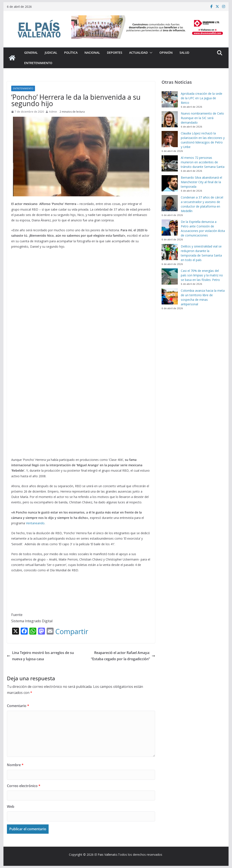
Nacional (92, 53)
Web (11, 807)
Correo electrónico (24, 786)
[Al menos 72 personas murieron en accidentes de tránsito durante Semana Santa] (170, 163)
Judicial (51, 53)
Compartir (72, 632)
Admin (53, 112)
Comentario (18, 706)
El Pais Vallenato (106, 855)
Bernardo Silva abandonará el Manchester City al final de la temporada (201, 182)
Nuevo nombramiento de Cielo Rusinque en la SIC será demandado (202, 118)
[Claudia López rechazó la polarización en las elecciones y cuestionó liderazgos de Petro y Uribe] (170, 139)
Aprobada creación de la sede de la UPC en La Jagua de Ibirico (202, 98)
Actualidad (138, 53)
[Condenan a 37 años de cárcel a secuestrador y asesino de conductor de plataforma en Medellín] (170, 203)
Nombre (15, 765)
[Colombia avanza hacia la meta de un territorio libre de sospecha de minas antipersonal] (170, 296)
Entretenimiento (38, 63)
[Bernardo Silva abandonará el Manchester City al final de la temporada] (170, 183)
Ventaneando (35, 523)
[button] (150, 53)
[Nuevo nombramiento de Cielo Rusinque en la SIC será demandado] (170, 119)
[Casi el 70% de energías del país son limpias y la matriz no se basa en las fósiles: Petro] (170, 276)
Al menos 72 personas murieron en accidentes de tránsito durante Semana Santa (203, 162)
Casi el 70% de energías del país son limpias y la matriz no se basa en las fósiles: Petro (202, 275)
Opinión (166, 53)
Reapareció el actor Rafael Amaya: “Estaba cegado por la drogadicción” (123, 656)
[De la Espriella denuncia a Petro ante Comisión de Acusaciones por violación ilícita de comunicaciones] (170, 228)
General (31, 53)
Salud (184, 53)
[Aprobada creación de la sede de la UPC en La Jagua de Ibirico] (170, 99)
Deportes (115, 53)
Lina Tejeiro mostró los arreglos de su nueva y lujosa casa (40, 656)
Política (71, 53)
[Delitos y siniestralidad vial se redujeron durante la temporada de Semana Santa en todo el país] (170, 252)
